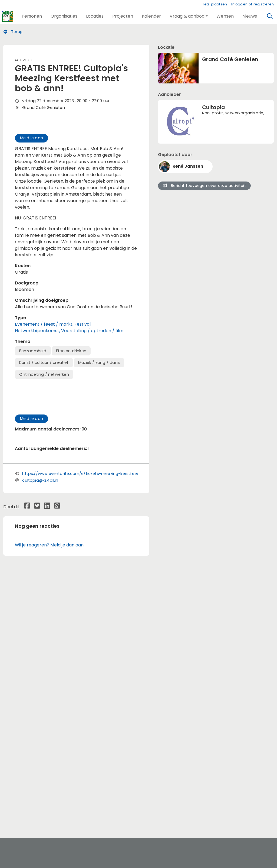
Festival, (83, 410)
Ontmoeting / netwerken (44, 460)
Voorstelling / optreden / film (92, 416)
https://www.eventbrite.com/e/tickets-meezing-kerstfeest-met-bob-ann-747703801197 (111, 727)
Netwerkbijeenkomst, (38, 416)
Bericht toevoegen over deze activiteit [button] (205, 186)
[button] (32, 16)
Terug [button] (13, 32)
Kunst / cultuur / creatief (44, 448)
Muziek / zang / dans (99, 448)
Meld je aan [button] (32, 224)
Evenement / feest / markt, (45, 410)
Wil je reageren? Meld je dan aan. (50, 798)
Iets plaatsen (215, 4)
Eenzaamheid (33, 436)
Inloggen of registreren (253, 4)
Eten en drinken (71, 436)
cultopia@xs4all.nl (40, 733)
